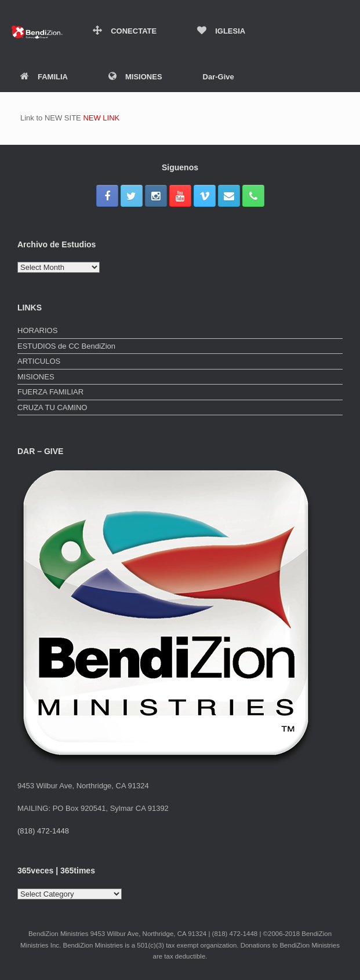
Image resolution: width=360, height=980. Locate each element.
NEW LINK (101, 118)
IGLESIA (221, 31)
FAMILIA (44, 77)
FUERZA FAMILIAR (50, 392)
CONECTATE (125, 31)
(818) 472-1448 (43, 831)
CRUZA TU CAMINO (52, 407)
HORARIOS (37, 330)
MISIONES (135, 77)
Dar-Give (219, 77)
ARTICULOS (39, 361)
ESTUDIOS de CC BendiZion (66, 346)
